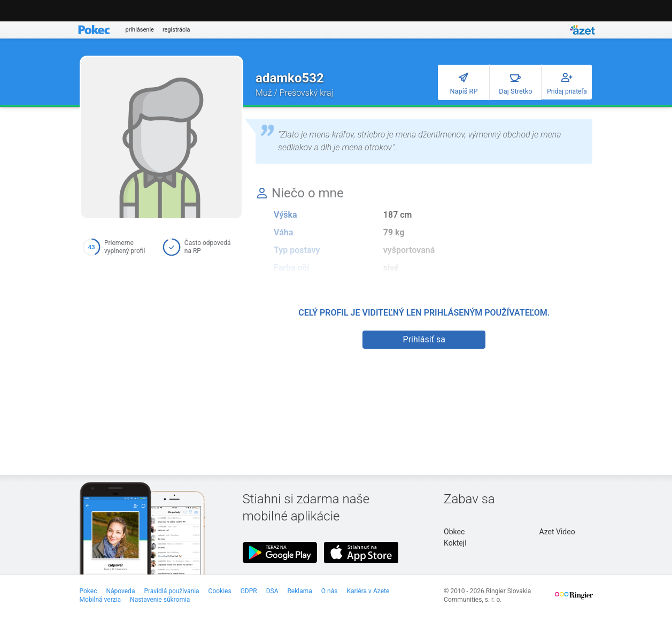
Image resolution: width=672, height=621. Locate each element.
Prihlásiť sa (424, 339)
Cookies (220, 591)
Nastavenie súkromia (160, 600)
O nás (330, 591)
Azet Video (557, 532)
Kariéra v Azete (368, 591)
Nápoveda (120, 591)
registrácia (176, 30)
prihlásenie (140, 30)
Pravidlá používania (171, 591)
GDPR (249, 591)
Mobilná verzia (101, 600)
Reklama (299, 591)
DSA (272, 591)
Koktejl (455, 543)
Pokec (88, 591)
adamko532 (290, 78)
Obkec (454, 532)
